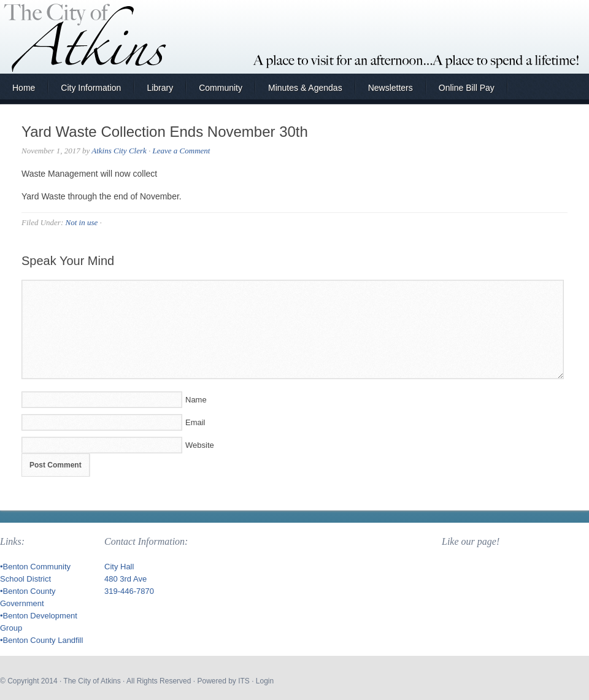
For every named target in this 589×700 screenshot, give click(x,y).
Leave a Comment (182, 151)
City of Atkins (294, 37)
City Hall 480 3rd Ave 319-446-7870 (129, 579)
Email (195, 422)
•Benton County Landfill (41, 640)
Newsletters (391, 88)
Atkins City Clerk (119, 151)
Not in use (81, 222)
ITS (244, 681)
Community (221, 88)
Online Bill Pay (467, 88)
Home (24, 88)
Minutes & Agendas (305, 88)
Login (265, 681)
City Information (91, 88)
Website (200, 445)
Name (196, 400)
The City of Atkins (92, 681)
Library (160, 88)
